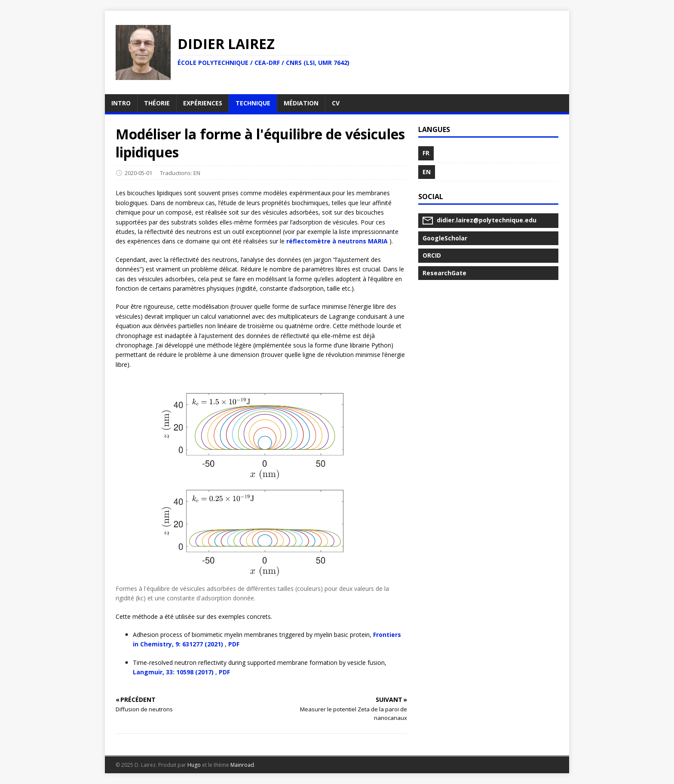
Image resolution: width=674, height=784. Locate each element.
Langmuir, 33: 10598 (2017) (173, 672)
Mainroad (242, 765)
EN (197, 173)
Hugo (194, 765)
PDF (234, 644)
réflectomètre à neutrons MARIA (337, 241)
